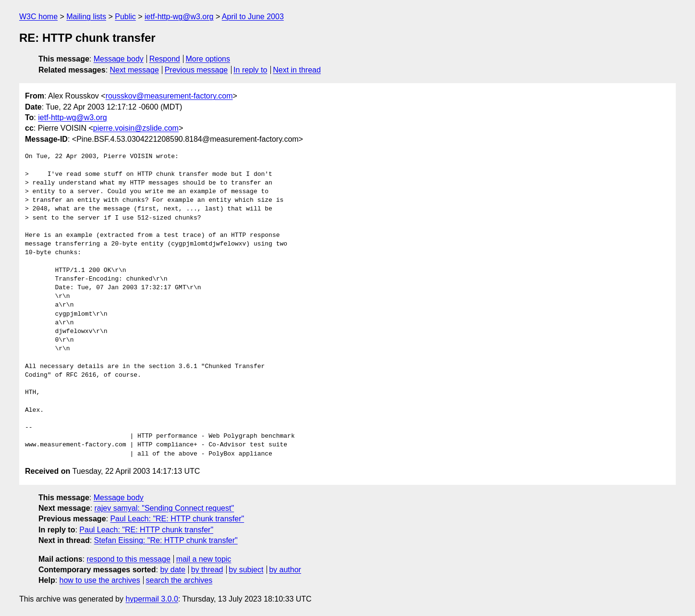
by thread (207, 570)
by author (285, 570)
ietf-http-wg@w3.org (179, 17)
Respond (165, 59)
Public (125, 17)
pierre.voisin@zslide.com (136, 128)
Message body (119, 59)
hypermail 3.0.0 (152, 599)
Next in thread (297, 70)
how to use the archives (100, 580)
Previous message (196, 70)
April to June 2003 (253, 17)
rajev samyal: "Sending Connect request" (165, 508)
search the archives (179, 580)
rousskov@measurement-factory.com (169, 96)
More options (208, 59)
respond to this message (128, 559)
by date (172, 570)
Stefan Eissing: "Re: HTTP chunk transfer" (166, 540)
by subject (246, 570)
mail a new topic (204, 559)
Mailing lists (86, 17)
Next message (134, 70)
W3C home (38, 17)
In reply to (250, 70)
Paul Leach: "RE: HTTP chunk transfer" (177, 519)
